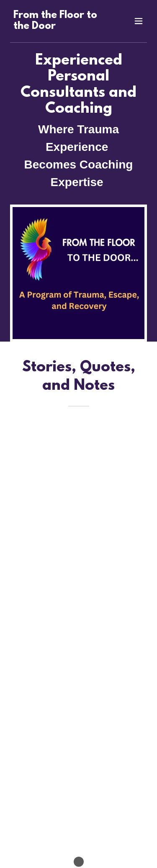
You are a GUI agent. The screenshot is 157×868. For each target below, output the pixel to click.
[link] (58, 27)
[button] (139, 21)
